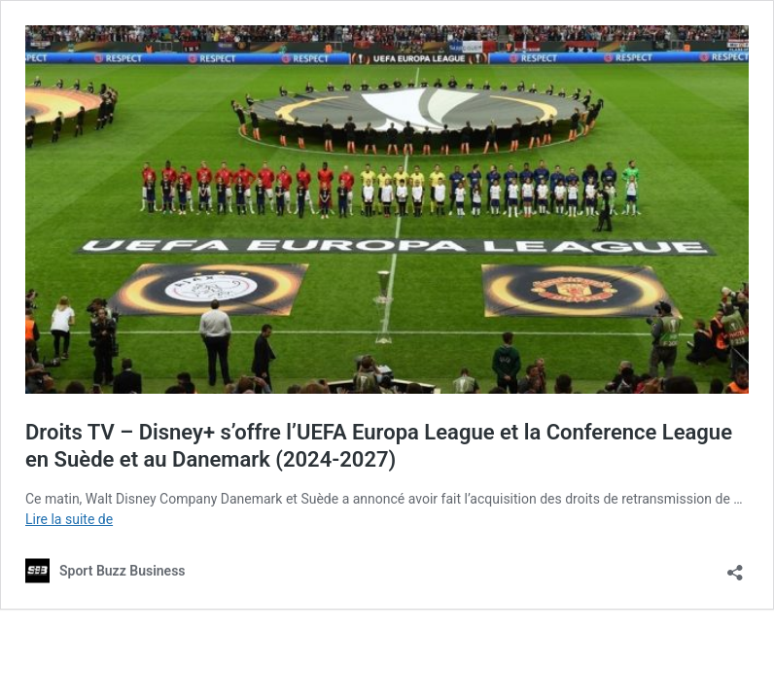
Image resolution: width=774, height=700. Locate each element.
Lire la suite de (69, 519)
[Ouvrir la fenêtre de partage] (735, 566)
